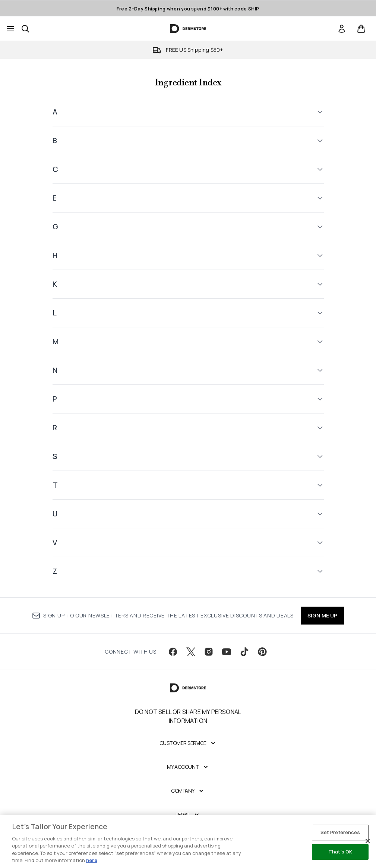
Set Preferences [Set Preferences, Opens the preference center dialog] (340, 832)
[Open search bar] (25, 29)
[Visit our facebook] (173, 652)
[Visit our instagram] (209, 652)
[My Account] (188, 767)
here (92, 860)
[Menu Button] (10, 29)
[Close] (368, 841)
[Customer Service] (188, 743)
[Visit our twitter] (191, 652)
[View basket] (361, 29)
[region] (188, 841)
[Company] (188, 791)
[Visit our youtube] (227, 652)
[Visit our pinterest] (262, 652)
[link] (342, 29)
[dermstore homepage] (188, 29)
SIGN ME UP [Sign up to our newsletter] (323, 615)
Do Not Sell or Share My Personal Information (188, 716)
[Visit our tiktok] (244, 652)
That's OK (340, 852)
